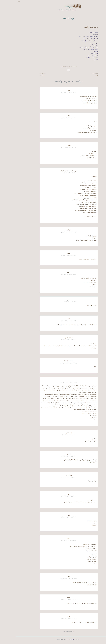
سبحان (53, 454)
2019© (62, 639)
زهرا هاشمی (53, 433)
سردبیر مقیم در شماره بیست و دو (53, 171)
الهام (53, 116)
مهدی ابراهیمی (53, 475)
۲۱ (53, 70)
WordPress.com (46, 639)
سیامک (53, 145)
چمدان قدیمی (48, 67)
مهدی (53, 253)
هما (53, 577)
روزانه (57, 19)
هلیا (53, 515)
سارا (53, 319)
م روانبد (53, 230)
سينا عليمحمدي (53, 338)
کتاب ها (50, 19)
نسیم (53, 300)
